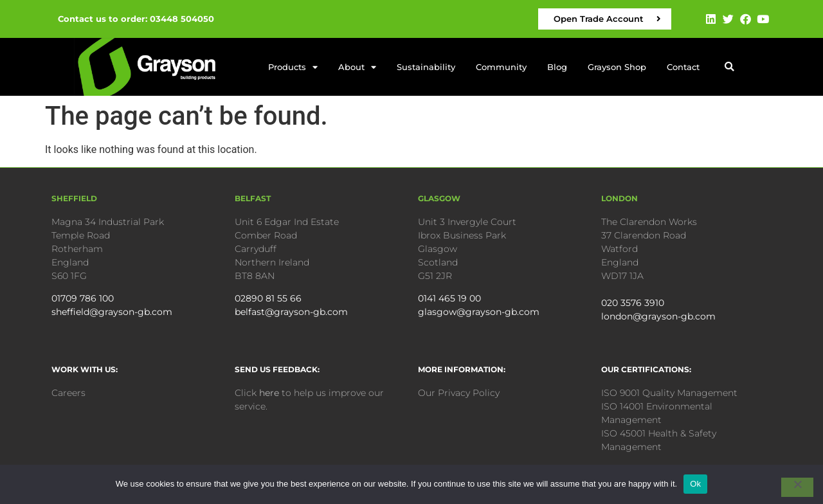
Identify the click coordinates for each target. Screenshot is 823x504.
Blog (557, 67)
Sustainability (426, 67)
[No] (797, 487)
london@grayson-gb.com (658, 316)
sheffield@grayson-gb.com (112, 312)
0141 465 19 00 (449, 298)
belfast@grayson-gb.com (291, 312)
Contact (683, 67)
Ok (695, 484)
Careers (68, 393)
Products (293, 67)
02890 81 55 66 (268, 298)
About (357, 67)
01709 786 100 (83, 298)
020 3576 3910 (633, 303)
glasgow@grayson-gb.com (479, 312)
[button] (729, 67)
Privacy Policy (469, 393)
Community (501, 67)
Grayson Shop (617, 67)
